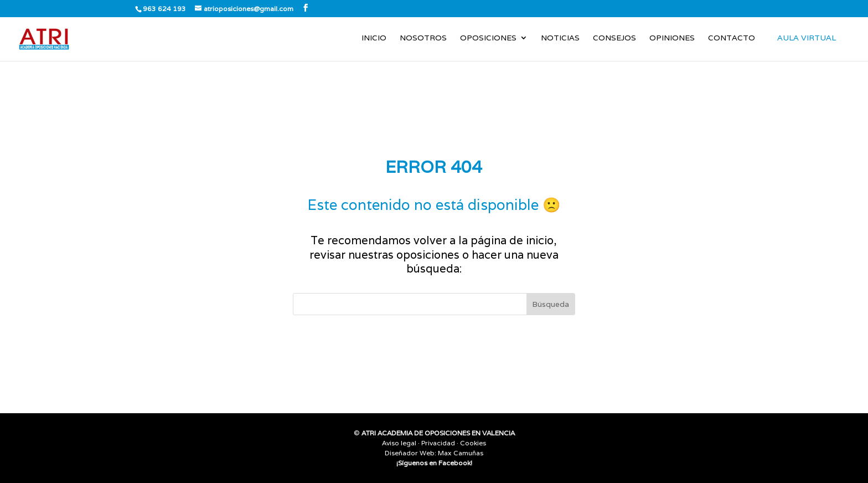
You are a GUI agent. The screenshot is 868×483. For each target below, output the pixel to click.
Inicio (374, 38)
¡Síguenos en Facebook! (434, 463)
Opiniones (672, 38)
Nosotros (423, 38)
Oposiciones (488, 38)
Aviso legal (399, 443)
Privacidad (438, 443)
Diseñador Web (410, 453)
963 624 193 (164, 9)
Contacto (732, 38)
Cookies (473, 443)
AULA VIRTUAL (807, 38)
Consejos (614, 38)
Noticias (560, 38)
